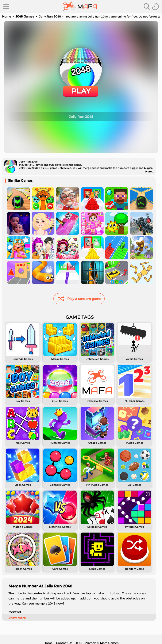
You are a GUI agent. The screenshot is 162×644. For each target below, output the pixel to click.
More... (149, 172)
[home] (80, 6)
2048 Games (25, 16)
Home (7, 16)
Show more (19, 618)
